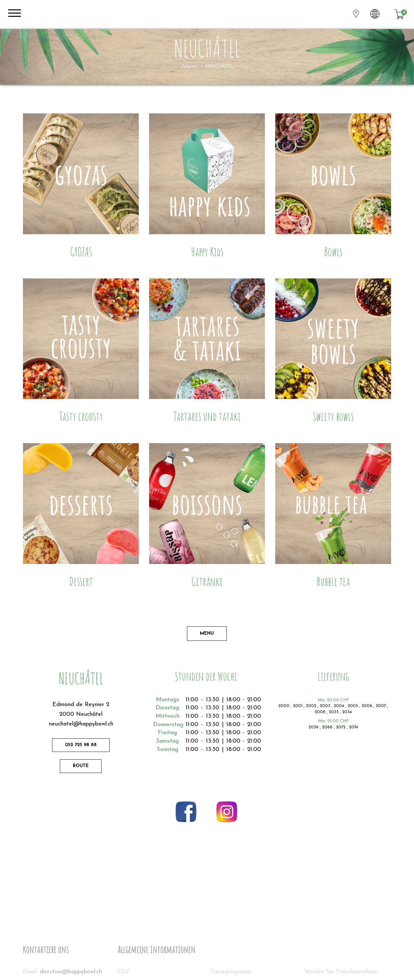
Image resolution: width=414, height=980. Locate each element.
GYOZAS (81, 251)
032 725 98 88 (81, 745)
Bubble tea (333, 581)
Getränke (207, 581)
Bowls (333, 251)
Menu (207, 634)
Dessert (81, 581)
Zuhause (189, 66)
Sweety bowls (333, 416)
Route (81, 766)
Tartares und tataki (207, 416)
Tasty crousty (81, 416)
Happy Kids (207, 251)
